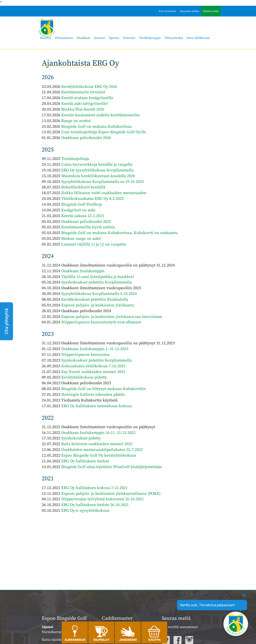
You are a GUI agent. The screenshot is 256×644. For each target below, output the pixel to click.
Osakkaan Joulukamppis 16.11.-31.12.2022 (98, 433)
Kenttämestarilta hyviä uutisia (88, 227)
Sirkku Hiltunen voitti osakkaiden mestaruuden (104, 193)
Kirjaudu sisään (190, 11)
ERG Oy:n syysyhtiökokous (85, 511)
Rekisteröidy (211, 11)
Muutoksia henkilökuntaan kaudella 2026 (98, 176)
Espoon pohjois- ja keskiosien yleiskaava (98, 305)
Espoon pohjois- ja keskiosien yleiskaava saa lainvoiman (112, 317)
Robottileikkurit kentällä (83, 187)
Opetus (114, 38)
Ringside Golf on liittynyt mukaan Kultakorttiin (104, 389)
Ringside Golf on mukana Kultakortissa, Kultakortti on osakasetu (119, 233)
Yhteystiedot (174, 38)
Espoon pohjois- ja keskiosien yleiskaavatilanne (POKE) (111, 494)
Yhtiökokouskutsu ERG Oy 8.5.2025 (92, 199)
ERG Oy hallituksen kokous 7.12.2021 (94, 488)
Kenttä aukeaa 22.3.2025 (83, 216)
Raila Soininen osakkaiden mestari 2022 (97, 444)
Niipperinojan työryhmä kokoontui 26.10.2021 (102, 499)
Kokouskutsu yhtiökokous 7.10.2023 (93, 366)
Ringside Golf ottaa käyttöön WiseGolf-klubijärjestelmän (112, 467)
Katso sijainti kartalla (58, 640)
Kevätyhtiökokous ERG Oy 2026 (89, 87)
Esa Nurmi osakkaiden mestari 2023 (93, 372)
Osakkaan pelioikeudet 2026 (86, 138)
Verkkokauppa (150, 38)
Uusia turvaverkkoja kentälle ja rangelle (97, 164)
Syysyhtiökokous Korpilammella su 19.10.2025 (102, 182)
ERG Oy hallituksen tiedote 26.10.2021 (95, 505)
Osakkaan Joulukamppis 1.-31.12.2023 (95, 349)
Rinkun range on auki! (81, 239)
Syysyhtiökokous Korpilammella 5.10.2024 (99, 294)
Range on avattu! (76, 121)
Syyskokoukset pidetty (81, 438)
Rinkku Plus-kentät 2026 (83, 109)
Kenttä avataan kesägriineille (87, 98)
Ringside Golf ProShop (81, 204)
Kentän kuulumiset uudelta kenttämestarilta (100, 115)
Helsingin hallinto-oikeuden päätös (93, 394)
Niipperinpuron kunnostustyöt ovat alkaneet (101, 322)
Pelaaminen (64, 38)
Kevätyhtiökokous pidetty (84, 377)
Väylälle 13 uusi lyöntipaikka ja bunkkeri (98, 277)
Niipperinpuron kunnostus (85, 355)
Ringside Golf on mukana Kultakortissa (96, 127)
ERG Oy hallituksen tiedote (85, 461)
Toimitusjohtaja (75, 159)
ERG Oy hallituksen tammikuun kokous (96, 406)
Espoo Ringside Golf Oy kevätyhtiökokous (99, 455)
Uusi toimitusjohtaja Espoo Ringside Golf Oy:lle (104, 132)
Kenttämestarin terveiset (83, 92)
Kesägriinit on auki (78, 210)
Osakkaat (83, 38)
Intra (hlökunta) (198, 38)
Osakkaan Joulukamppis (83, 271)
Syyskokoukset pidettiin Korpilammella (96, 282)
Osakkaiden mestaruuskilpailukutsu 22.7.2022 (102, 450)
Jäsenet (99, 38)
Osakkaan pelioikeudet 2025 (86, 222)
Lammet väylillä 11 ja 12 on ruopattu (94, 244)
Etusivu (46, 38)
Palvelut (129, 38)
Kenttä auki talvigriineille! (85, 104)
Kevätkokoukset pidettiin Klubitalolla (95, 299)
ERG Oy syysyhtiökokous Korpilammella (97, 170)
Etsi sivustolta (167, 11)
